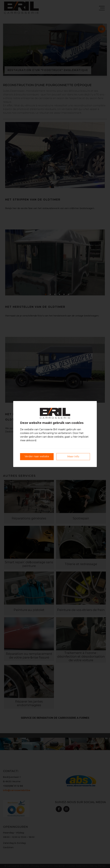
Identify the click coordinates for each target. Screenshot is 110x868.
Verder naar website (37, 456)
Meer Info (73, 457)
